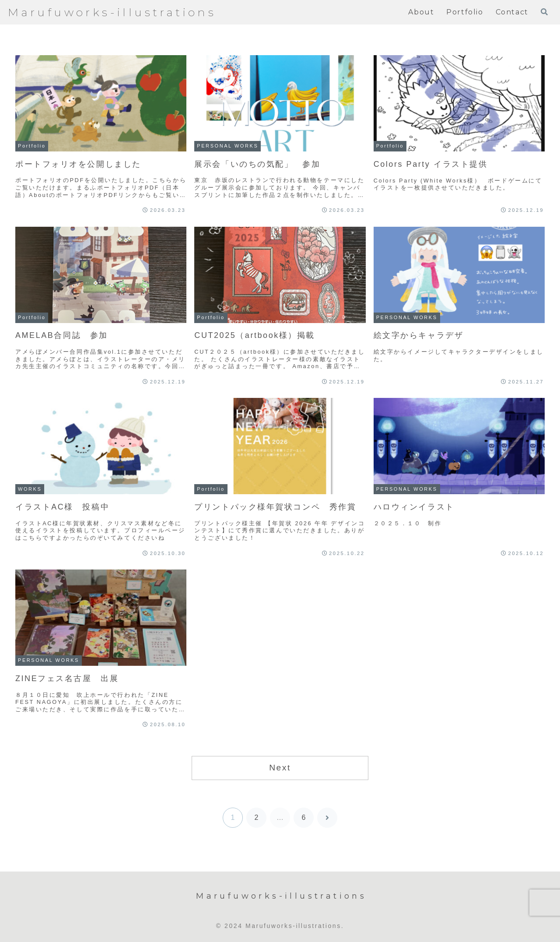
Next (280, 768)
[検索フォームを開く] (544, 12)
